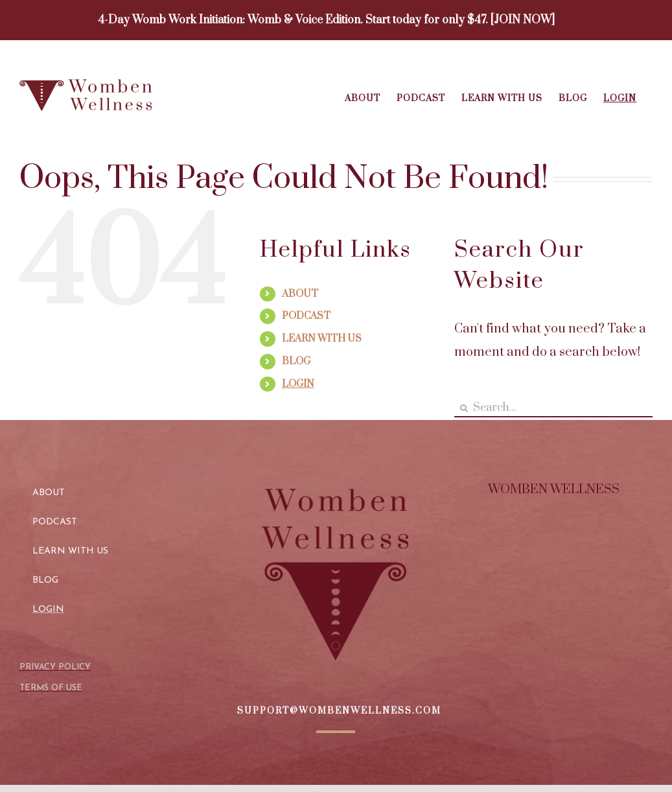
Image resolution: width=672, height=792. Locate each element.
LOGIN (298, 384)
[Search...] (553, 408)
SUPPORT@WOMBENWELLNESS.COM (339, 711)
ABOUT (300, 294)
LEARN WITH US (322, 339)
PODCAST (306, 316)
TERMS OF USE (51, 688)
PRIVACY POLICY (55, 667)
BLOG (296, 361)
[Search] (464, 408)
